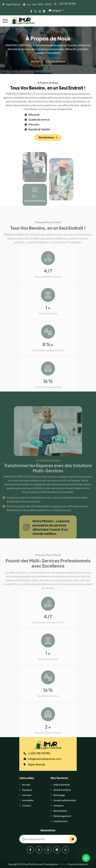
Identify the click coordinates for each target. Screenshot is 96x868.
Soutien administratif (65, 800)
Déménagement (62, 816)
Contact (27, 806)
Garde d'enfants (62, 790)
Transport (59, 806)
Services (27, 795)
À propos (27, 790)
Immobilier (28, 800)
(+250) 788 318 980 (39, 753)
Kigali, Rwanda (13, 5)
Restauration (60, 811)
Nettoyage (59, 795)
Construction (61, 821)
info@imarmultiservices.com (45, 759)
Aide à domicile (62, 785)
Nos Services (48, 139)
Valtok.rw (63, 864)
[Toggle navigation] (5, 21)
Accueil (26, 785)
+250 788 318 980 (67, 4)
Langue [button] (55, 10)
